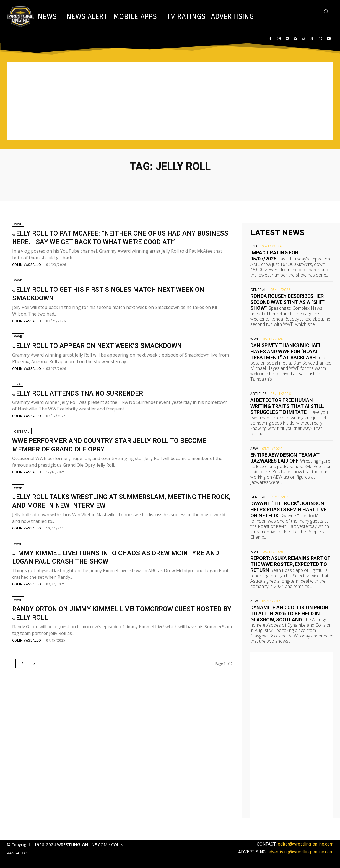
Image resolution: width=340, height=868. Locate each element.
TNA (18, 400)
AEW (254, 449)
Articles (259, 394)
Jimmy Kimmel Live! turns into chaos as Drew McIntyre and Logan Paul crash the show (105, 579)
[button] (326, 11)
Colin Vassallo (27, 275)
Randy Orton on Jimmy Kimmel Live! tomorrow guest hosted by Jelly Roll (121, 637)
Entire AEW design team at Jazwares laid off (285, 458)
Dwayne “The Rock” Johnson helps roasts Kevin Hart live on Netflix (289, 509)
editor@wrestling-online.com (306, 844)
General (22, 450)
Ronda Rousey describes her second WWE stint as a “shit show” (287, 302)
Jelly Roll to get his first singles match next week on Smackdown (119, 306)
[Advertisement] (170, 101)
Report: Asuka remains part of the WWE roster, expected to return (290, 564)
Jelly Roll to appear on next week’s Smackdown (112, 359)
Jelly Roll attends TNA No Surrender (89, 409)
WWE (18, 226)
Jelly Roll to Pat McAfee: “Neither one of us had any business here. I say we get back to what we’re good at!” (120, 243)
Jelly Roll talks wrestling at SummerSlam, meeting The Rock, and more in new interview (121, 521)
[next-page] (34, 687)
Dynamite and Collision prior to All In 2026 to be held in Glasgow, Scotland (289, 613)
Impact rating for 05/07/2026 (274, 256)
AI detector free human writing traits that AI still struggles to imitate (287, 406)
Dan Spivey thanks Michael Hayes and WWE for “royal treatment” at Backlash (286, 351)
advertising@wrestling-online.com (300, 852)
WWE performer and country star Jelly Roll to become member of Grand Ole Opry (111, 463)
